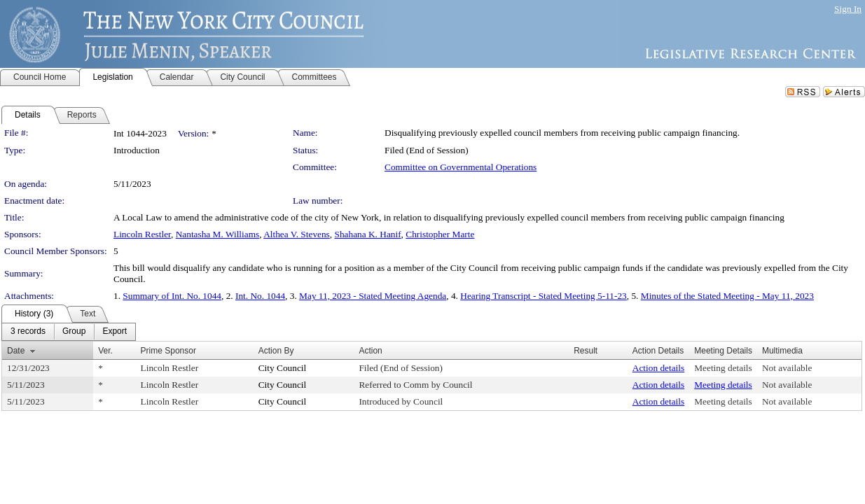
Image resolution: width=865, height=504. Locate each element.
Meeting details (723, 368)
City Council (283, 368)
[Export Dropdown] (115, 332)
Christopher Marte (440, 234)
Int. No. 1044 (260, 296)
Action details (658, 368)
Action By (276, 351)
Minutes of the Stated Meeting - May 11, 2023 (727, 296)
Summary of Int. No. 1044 (172, 296)
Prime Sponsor (168, 351)
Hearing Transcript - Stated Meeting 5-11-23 (544, 296)
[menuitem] (28, 332)
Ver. (105, 351)
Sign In (848, 9)
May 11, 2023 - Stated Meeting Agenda (373, 296)
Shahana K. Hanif (367, 234)
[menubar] (69, 332)
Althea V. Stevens (297, 234)
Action (370, 351)
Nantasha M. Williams (218, 234)
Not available (787, 368)
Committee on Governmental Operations (461, 167)
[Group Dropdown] (74, 332)
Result (586, 351)
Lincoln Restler (142, 234)
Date (16, 351)
